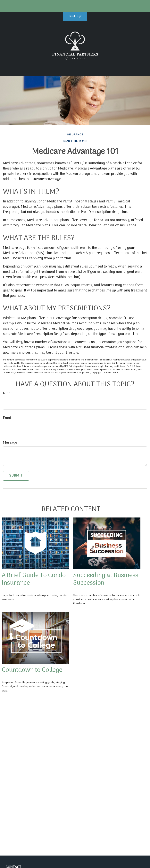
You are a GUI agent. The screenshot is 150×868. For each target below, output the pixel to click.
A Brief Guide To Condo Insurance (34, 579)
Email (7, 418)
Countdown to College (32, 670)
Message (10, 443)
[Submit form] (16, 476)
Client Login (75, 16)
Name (8, 393)
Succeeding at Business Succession (106, 579)
